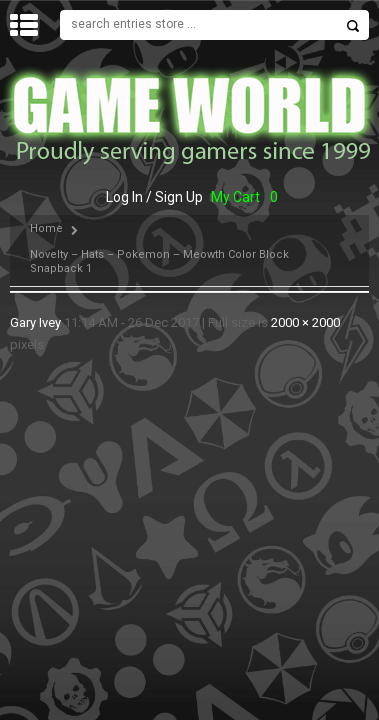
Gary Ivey (35, 322)
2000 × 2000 (305, 322)
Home (46, 228)
